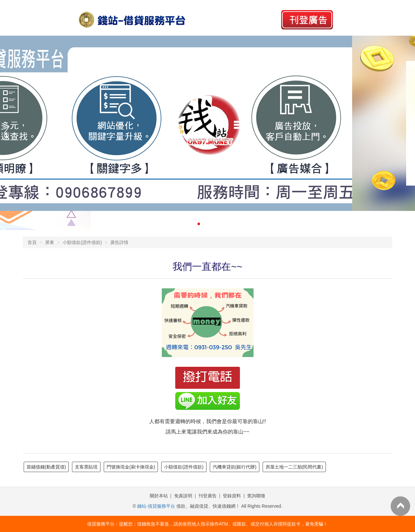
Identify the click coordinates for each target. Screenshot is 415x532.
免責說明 (183, 496)
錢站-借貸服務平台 (156, 506)
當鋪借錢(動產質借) (46, 467)
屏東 (50, 242)
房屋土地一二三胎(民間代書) (294, 467)
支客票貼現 (86, 467)
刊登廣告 (207, 496)
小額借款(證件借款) (82, 242)
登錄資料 (232, 496)
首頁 (32, 242)
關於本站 (159, 496)
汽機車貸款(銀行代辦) (235, 467)
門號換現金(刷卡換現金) (131, 467)
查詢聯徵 (256, 496)
